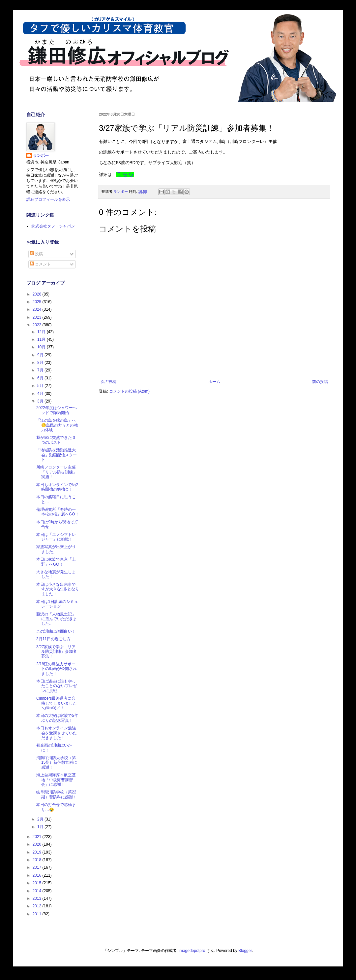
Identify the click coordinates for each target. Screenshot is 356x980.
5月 (41, 386)
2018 (38, 860)
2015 (38, 883)
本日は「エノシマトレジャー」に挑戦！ (56, 537)
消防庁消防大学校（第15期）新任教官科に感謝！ (57, 763)
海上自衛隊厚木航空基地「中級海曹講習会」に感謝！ (56, 780)
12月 (42, 332)
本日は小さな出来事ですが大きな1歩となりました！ (58, 589)
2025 (38, 302)
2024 (38, 309)
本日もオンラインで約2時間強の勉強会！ (57, 487)
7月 (41, 370)
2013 (38, 898)
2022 (38, 325)
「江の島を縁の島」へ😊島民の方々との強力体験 (57, 425)
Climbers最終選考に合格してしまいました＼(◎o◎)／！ (57, 703)
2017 (38, 867)
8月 (41, 363)
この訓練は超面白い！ (56, 631)
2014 (38, 891)
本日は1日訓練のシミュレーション (57, 604)
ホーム (214, 382)
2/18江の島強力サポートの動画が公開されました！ (57, 669)
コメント (40, 264)
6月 (41, 378)
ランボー (41, 156)
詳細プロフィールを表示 (48, 199)
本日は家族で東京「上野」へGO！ (56, 562)
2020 (38, 844)
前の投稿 (320, 382)
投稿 (36, 254)
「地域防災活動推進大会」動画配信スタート (57, 455)
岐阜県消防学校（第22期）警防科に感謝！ (57, 794)
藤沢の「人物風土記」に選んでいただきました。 (57, 619)
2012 (38, 906)
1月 (41, 827)
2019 (38, 852)
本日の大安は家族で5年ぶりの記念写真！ (57, 718)
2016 (38, 875)
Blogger (245, 951)
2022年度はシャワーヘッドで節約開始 (57, 410)
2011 (38, 914)
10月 (42, 347)
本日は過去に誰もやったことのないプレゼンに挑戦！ (57, 686)
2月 (41, 819)
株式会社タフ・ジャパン (53, 226)
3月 (41, 401)
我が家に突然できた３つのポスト (56, 440)
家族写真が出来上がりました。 (56, 549)
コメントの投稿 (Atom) (129, 391)
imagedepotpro (192, 951)
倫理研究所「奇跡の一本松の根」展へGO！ (58, 512)
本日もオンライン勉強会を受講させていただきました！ (57, 733)
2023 (38, 317)
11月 (42, 339)
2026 (38, 294)
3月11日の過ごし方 (53, 639)
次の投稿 (108, 382)
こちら (125, 174)
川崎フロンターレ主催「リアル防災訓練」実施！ (57, 472)
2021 (38, 837)
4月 (41, 394)
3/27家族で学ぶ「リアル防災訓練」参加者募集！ (57, 652)
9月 (41, 355)
